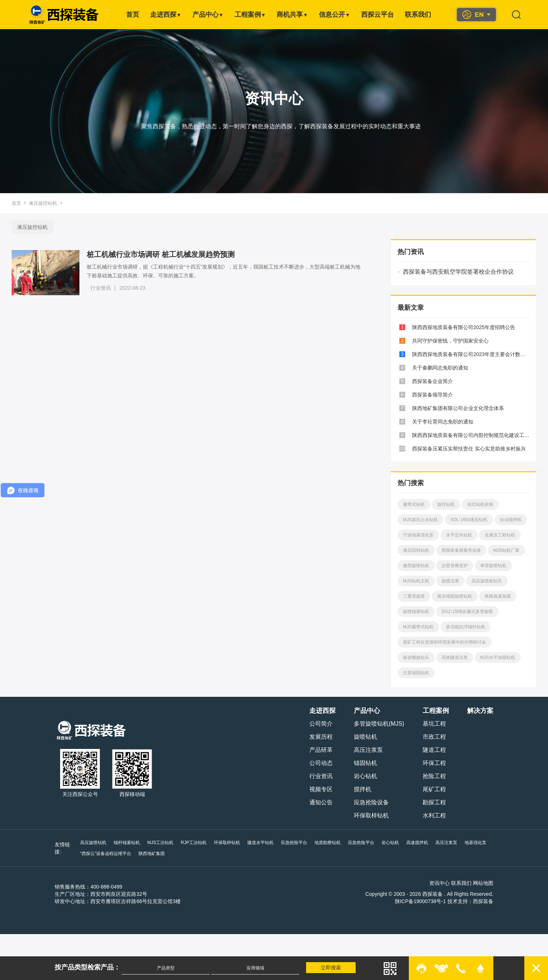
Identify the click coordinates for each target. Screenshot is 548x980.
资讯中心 (440, 883)
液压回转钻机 (416, 550)
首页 (133, 15)
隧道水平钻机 (260, 843)
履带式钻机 (414, 504)
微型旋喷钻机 (416, 566)
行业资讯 (101, 288)
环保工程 (435, 763)
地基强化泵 (475, 843)
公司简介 (322, 724)
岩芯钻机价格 (480, 504)
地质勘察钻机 (327, 843)
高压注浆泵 (369, 750)
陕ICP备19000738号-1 (421, 901)
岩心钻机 (366, 776)
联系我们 (418, 15)
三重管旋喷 (414, 596)
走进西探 (166, 15)
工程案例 (250, 15)
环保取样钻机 (372, 815)
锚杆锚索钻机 (126, 843)
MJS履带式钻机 (418, 627)
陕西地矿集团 (151, 854)
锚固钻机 (366, 763)
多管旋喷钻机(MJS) (380, 724)
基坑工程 (435, 724)
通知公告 (322, 802)
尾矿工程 (435, 789)
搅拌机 (363, 789)
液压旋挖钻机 (43, 203)
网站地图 (484, 883)
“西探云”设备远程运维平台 (105, 854)
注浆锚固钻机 (416, 673)
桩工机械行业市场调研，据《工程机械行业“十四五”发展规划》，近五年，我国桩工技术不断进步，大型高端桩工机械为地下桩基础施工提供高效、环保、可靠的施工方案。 (224, 271)
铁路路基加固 (497, 596)
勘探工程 (435, 802)
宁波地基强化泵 (418, 535)
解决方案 (481, 711)
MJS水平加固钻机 (497, 657)
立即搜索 (332, 968)
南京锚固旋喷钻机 (454, 596)
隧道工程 (435, 750)
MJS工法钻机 (160, 843)
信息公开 (334, 15)
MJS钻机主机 (416, 581)
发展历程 (322, 737)
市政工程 (435, 737)
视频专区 (322, 789)
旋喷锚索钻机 (416, 612)
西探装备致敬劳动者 (461, 550)
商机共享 (292, 15)
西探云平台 (377, 15)
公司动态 (322, 763)
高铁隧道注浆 (454, 657)
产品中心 (208, 15)
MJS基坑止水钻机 (420, 520)
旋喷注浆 (450, 581)
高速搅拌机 (416, 843)
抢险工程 (435, 776)
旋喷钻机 (366, 737)
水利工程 (435, 815)
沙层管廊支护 (454, 566)
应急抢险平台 (293, 843)
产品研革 (322, 750)
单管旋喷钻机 (493, 566)
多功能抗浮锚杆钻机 (465, 627)
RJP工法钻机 (193, 843)
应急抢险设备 (372, 802)
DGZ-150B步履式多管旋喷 (467, 612)
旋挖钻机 (446, 504)
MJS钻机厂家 (506, 550)
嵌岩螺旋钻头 (416, 657)
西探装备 (484, 901)
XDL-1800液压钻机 (469, 520)
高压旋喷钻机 (93, 843)
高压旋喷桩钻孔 (486, 581)
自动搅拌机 (510, 520)
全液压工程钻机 (500, 535)
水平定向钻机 (459, 535)
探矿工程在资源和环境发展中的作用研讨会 (444, 642)
